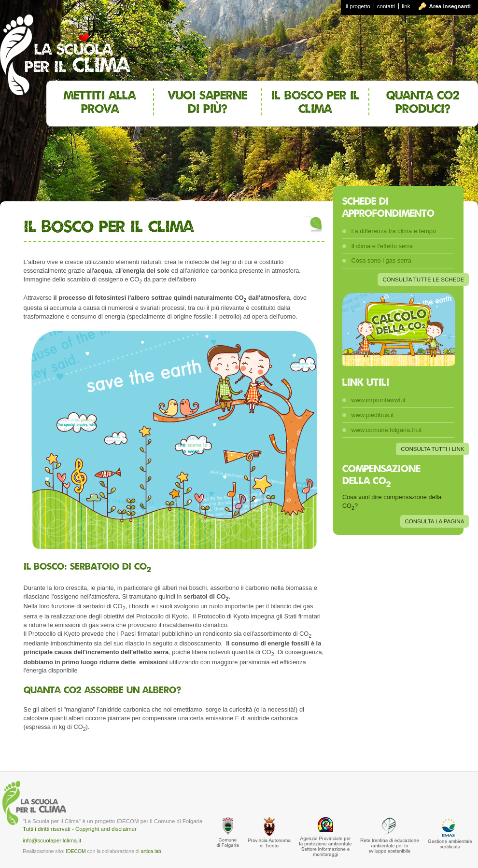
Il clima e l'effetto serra (382, 246)
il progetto (358, 6)
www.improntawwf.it (378, 400)
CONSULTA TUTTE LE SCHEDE (423, 280)
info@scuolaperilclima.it (52, 840)
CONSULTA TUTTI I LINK (432, 449)
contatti (386, 6)
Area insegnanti (450, 6)
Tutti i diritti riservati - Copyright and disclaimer (80, 829)
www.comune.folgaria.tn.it (386, 430)
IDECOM (76, 851)
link (406, 6)
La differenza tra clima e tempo (393, 231)
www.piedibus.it (372, 415)
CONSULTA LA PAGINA (435, 521)
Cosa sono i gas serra (381, 260)
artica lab (151, 851)
